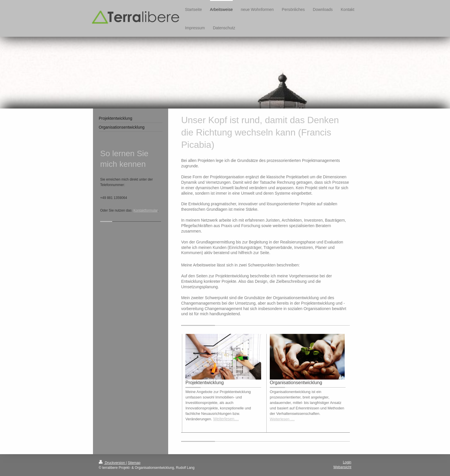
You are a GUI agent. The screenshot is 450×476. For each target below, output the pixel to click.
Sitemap (134, 463)
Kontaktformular (146, 210)
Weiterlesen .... (282, 419)
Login (347, 462)
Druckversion (112, 463)
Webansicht (342, 467)
